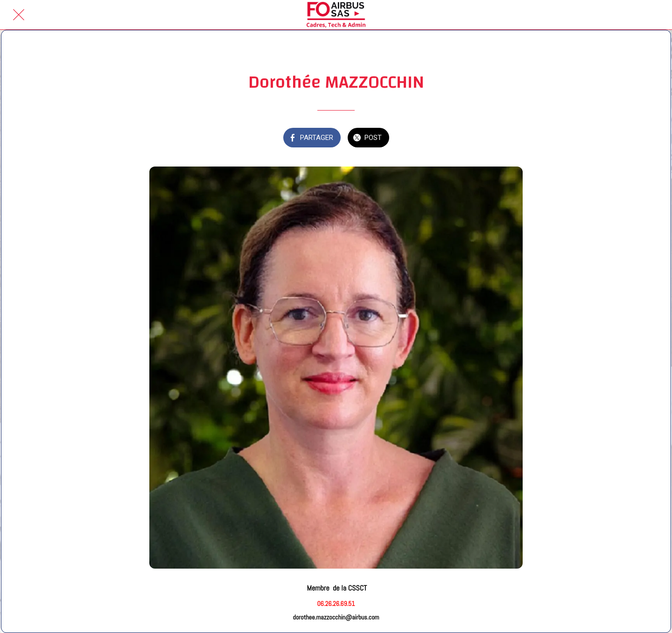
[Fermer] (19, 15)
